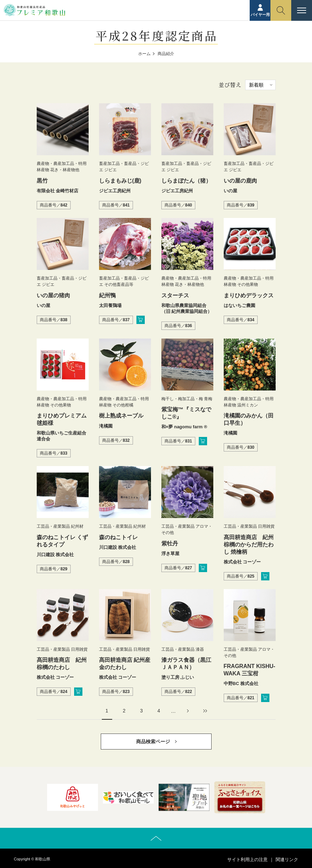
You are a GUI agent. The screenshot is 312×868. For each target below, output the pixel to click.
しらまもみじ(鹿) (120, 181)
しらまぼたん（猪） (186, 181)
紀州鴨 (107, 295)
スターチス (175, 295)
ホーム (144, 54)
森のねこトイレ (118, 537)
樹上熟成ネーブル (121, 416)
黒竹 (42, 181)
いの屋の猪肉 (53, 295)
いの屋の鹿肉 (240, 181)
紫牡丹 (170, 543)
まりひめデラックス (249, 295)
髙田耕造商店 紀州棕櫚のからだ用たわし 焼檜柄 (249, 545)
